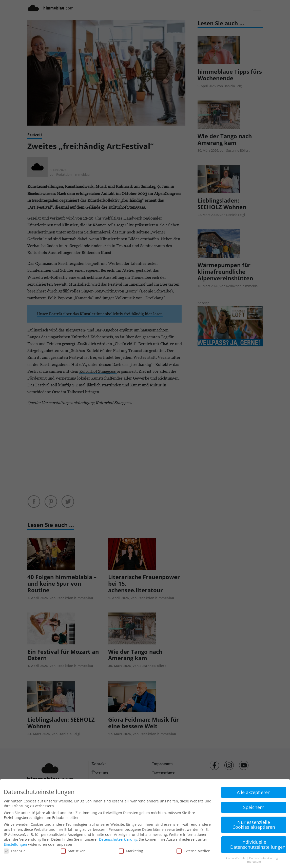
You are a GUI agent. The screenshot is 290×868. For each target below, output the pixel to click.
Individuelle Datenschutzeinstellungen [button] (258, 844)
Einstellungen (15, 844)
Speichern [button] (254, 807)
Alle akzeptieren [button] (254, 792)
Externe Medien (194, 851)
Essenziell (16, 851)
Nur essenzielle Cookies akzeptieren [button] (254, 825)
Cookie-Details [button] (236, 858)
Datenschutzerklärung (118, 839)
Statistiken (73, 851)
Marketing (131, 851)
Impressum (254, 862)
